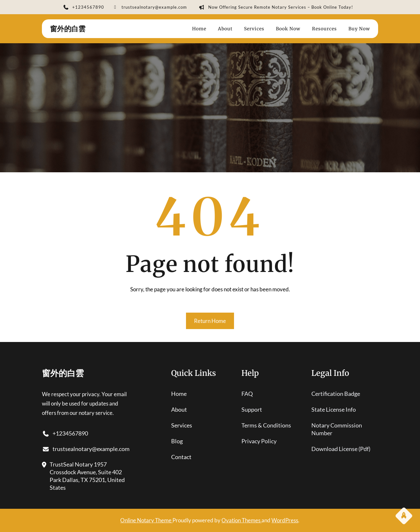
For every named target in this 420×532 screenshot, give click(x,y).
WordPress (285, 520)
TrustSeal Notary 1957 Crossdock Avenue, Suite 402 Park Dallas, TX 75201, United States (83, 476)
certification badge (336, 394)
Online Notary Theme (146, 520)
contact (181, 457)
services (182, 425)
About (179, 409)
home (179, 394)
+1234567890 (83, 8)
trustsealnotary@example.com (150, 8)
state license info (334, 409)
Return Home (210, 321)
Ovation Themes (241, 520)
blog (177, 441)
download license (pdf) (341, 449)
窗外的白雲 (68, 29)
